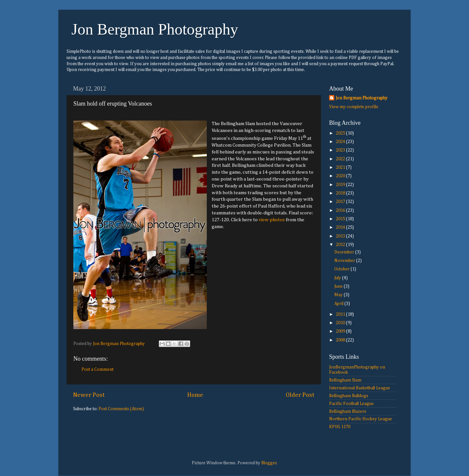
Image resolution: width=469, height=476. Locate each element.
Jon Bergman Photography (155, 29)
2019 (341, 185)
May (339, 295)
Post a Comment (98, 369)
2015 (341, 219)
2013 (341, 236)
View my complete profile (354, 107)
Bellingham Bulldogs (349, 396)
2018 (341, 193)
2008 (341, 340)
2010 (341, 323)
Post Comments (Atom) (121, 409)
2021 (341, 167)
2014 (341, 227)
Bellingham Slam (345, 380)
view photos (272, 220)
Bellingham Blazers (348, 411)
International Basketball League (360, 388)
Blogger (269, 463)
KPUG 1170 (340, 427)
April (339, 304)
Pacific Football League (351, 404)
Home (195, 395)
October (342, 269)
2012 (341, 245)
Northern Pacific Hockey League (361, 419)
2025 (341, 133)
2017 (341, 202)
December (345, 252)
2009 (341, 331)
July (338, 278)
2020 (341, 176)
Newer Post (89, 395)
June (339, 286)
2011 (341, 314)
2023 (341, 150)
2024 (341, 142)
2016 (341, 210)
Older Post (300, 395)
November (345, 261)
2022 (341, 159)
